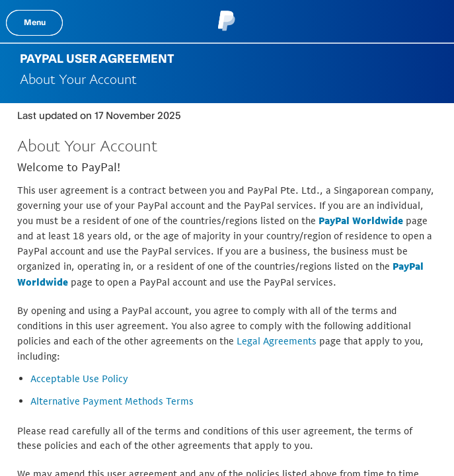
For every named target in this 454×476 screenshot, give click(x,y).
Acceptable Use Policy (79, 378)
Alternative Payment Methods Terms (112, 401)
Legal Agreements (277, 341)
